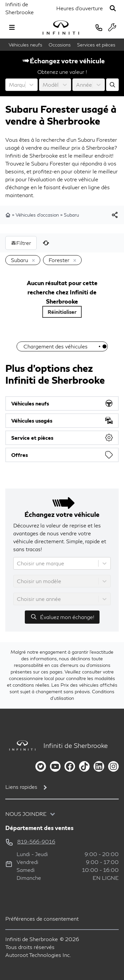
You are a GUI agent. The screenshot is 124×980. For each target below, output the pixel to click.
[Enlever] (32, 261)
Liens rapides (21, 787)
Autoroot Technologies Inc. (38, 955)
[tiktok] (84, 766)
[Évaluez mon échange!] (112, 85)
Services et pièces (96, 45)
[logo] (61, 28)
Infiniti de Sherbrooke (20, 8)
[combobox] (10, 85)
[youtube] (55, 766)
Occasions (60, 45)
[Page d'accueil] (20, 745)
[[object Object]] (115, 215)
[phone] (99, 27)
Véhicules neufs (25, 45)
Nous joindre (26, 814)
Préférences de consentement (42, 919)
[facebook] (70, 766)
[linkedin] (99, 766)
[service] (112, 27)
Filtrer (21, 243)
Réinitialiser (62, 312)
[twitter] (41, 766)
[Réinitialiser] (46, 243)
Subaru (71, 215)
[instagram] (113, 766)
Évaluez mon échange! (62, 617)
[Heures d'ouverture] (80, 8)
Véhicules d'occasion (37, 215)
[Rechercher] (113, 8)
